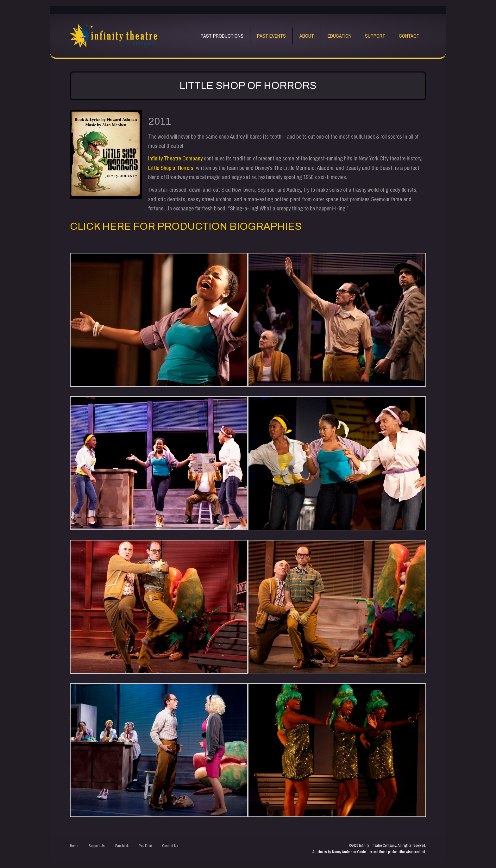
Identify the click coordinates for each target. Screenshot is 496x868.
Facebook (122, 846)
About (307, 36)
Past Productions (222, 36)
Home (74, 846)
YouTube (145, 846)
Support (375, 36)
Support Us (97, 846)
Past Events (271, 36)
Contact (409, 36)
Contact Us (170, 846)
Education (339, 36)
